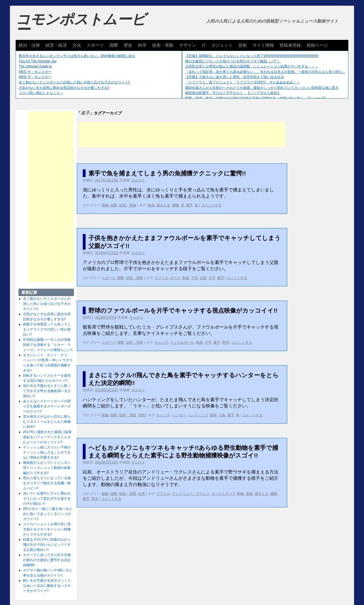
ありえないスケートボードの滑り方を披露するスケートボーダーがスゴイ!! (47, 406)
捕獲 (175, 205)
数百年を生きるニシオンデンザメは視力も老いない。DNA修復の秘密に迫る (77, 56)
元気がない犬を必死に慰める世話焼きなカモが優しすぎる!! (64, 88)
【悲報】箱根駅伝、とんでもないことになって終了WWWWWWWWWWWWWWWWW (252, 56)
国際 (114, 45)
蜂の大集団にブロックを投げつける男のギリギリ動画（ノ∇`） (233, 61)
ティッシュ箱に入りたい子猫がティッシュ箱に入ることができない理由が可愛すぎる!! (47, 452)
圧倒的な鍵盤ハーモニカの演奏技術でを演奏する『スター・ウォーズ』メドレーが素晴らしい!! (48, 345)
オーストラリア (224, 494)
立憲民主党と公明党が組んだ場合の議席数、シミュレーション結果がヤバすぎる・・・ (252, 66)
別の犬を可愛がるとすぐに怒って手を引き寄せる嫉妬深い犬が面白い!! (47, 391)
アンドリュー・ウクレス (191, 494)
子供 (195, 278)
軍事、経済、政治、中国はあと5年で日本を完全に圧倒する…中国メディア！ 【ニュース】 (256, 98)
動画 (151, 205)
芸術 (243, 45)
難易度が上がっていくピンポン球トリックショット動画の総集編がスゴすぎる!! (47, 468)
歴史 (128, 45)
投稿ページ (317, 45)
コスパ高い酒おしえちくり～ (41, 93)
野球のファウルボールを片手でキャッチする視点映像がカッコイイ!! (183, 310)
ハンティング (198, 415)
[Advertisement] (182, 135)
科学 (142, 45)
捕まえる (163, 205)
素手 (189, 205)
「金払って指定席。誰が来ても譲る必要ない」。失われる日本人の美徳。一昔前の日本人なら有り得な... (265, 72)
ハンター (179, 415)
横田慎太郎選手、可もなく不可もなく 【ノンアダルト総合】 (233, 93)
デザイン (188, 45)
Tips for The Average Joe (38, 61)
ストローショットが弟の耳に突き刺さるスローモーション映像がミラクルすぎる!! (47, 529)
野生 (95, 499)
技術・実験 (163, 45)
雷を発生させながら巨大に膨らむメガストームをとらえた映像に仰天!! (47, 422)
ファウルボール (182, 343)
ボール (175, 278)
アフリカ (163, 494)
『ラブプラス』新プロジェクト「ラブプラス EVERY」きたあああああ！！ (243, 82)
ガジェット (222, 45)
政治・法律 (29, 45)
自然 (142, 415)
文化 (77, 45)
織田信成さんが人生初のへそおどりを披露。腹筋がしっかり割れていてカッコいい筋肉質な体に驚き (262, 88)
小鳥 (222, 415)
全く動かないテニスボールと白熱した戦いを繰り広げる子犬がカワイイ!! (74, 82)
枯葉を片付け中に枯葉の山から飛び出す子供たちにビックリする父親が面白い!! (47, 545)
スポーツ (95, 45)
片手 (212, 278)
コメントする (211, 205)
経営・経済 (56, 45)
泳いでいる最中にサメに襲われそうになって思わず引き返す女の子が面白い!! (47, 499)
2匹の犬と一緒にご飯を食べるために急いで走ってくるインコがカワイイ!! (48, 514)
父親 (203, 278)
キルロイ (138, 180)
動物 (105, 205)
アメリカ (162, 278)
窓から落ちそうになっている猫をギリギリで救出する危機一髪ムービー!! (47, 483)
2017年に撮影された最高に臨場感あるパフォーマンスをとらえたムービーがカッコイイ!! (47, 437)
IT (204, 45)
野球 (226, 343)
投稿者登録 (290, 45)
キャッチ (162, 343)
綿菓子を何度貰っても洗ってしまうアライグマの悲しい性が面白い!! (47, 329)
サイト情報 (263, 45)
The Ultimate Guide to (35, 66)
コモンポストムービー (81, 24)
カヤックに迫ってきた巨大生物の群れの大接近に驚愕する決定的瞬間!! (47, 560)
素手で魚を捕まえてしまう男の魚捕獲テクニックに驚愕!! (167, 173)
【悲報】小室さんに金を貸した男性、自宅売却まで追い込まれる (235, 77)
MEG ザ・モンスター (35, 72)
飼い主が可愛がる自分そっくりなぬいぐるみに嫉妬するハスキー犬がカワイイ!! (47, 586)
